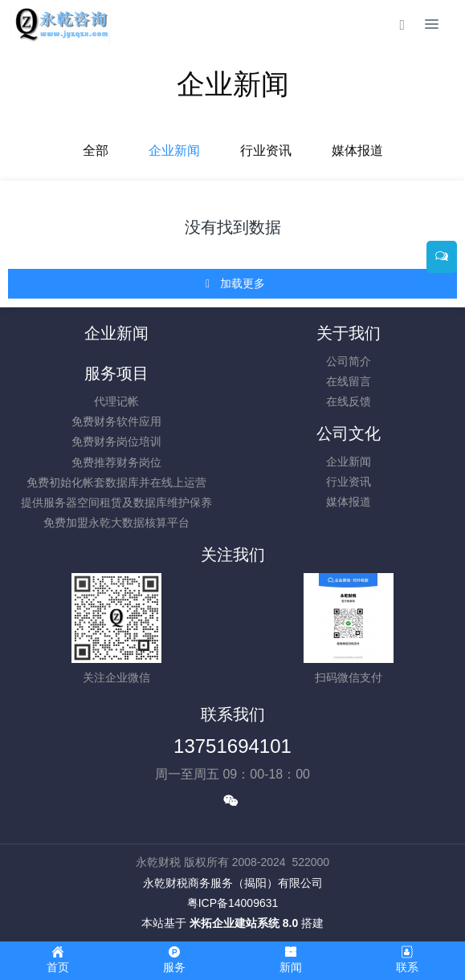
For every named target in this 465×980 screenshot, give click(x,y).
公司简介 (349, 361)
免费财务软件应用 (116, 421)
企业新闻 (174, 150)
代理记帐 (116, 401)
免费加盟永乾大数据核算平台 (116, 523)
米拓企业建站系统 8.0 (244, 923)
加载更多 (234, 284)
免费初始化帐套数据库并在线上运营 (116, 482)
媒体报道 (357, 150)
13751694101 (232, 746)
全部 (96, 150)
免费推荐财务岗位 (116, 462)
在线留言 (349, 381)
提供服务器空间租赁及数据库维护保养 (116, 502)
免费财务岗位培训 (116, 441)
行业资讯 (266, 150)
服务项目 (116, 373)
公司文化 (349, 433)
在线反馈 (349, 401)
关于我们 (349, 333)
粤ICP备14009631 (233, 903)
